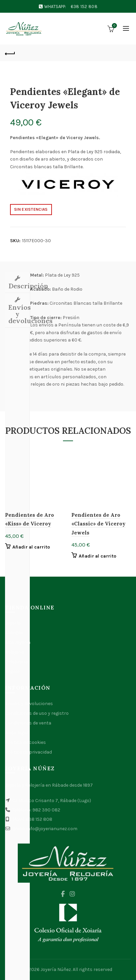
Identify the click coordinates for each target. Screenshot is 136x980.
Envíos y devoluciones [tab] (19, 314)
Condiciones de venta (28, 723)
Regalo (12, 671)
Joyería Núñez (56, 969)
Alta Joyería (18, 642)
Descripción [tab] (19, 286)
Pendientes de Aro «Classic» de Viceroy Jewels (98, 524)
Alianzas (14, 633)
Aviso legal (16, 733)
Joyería (13, 623)
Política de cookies (25, 742)
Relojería (15, 652)
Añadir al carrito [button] (31, 547)
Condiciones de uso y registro (37, 713)
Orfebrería (17, 662)
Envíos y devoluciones (29, 704)
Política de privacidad (28, 752)
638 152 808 (84, 7)
